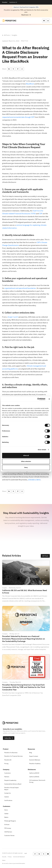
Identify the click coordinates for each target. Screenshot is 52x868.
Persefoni (5, 2)
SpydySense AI (13, 2)
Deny (26, 467)
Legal (25, 853)
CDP (41, 214)
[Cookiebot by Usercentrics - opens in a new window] (37, 399)
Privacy (10, 857)
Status (4, 860)
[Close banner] (49, 399)
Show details (42, 450)
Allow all (26, 455)
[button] (26, 15)
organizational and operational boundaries (20, 288)
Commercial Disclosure (19, 857)
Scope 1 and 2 (13, 317)
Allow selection (26, 461)
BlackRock (30, 84)
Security (4, 857)
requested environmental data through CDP (18, 117)
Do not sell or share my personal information (14, 863)
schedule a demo (34, 480)
